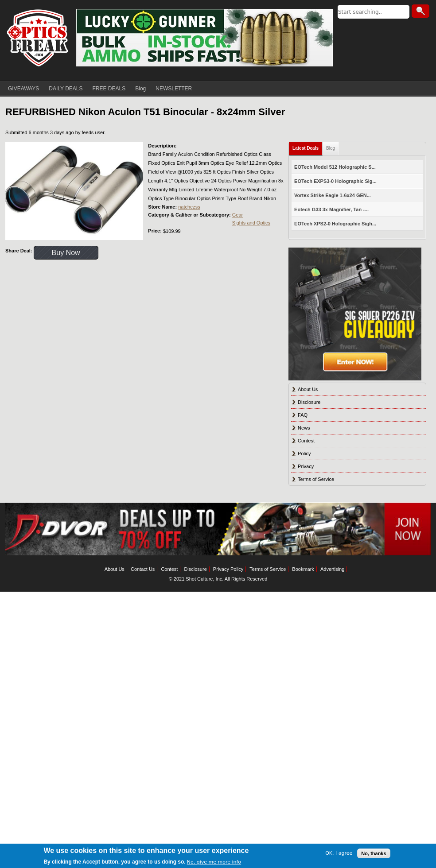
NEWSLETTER (174, 89)
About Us (308, 389)
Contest (306, 441)
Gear (237, 215)
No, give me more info (214, 862)
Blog (140, 89)
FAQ (303, 415)
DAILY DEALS (66, 89)
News (304, 428)
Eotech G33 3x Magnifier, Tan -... (331, 209)
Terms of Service (316, 479)
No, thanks (374, 853)
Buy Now (66, 253)
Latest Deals (306, 148)
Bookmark (303, 569)
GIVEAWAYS (23, 89)
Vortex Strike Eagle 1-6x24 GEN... (333, 195)
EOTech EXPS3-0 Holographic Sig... (335, 181)
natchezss (189, 207)
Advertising (332, 569)
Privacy (306, 466)
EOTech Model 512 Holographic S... (335, 167)
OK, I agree (339, 853)
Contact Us (143, 569)
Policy (304, 453)
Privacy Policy (228, 569)
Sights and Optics (251, 223)
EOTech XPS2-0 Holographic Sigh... (335, 224)
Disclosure (309, 402)
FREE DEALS (109, 89)
